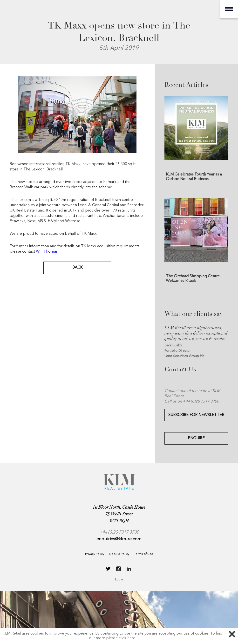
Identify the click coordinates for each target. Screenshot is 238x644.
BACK (77, 268)
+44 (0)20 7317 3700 (119, 532)
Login (119, 580)
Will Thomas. (47, 252)
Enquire (196, 438)
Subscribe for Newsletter (196, 415)
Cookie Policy (119, 554)
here (131, 638)
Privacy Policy (95, 554)
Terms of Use (144, 554)
